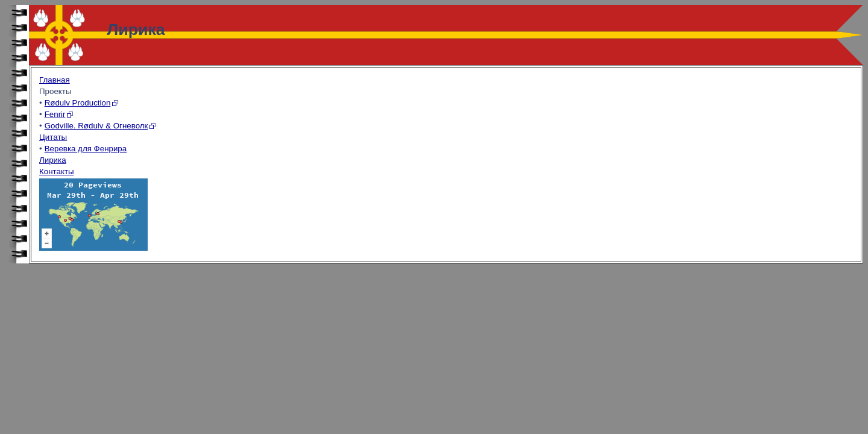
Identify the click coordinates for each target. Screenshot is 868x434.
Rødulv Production (78, 103)
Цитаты (53, 137)
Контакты (57, 171)
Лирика (53, 160)
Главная (55, 80)
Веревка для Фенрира (86, 149)
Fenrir (55, 114)
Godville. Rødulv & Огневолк (96, 126)
